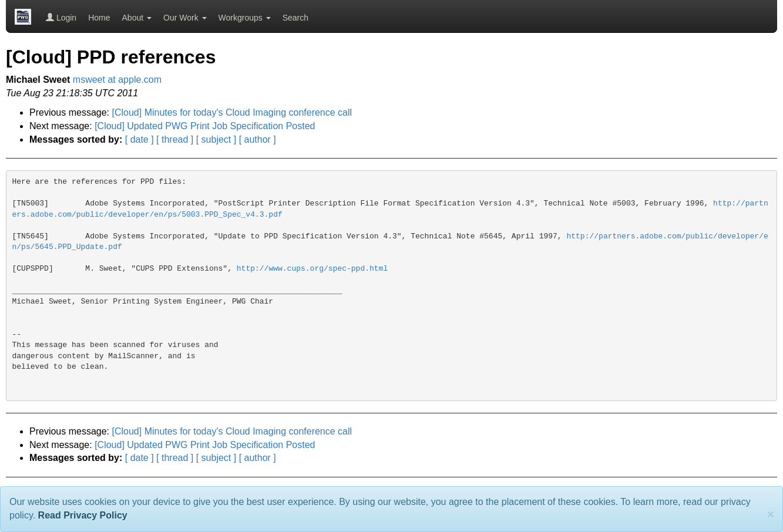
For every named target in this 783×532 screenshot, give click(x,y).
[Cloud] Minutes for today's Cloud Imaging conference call (232, 112)
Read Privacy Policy (83, 515)
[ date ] (140, 139)
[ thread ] (175, 139)
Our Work (185, 18)
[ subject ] (216, 139)
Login (61, 18)
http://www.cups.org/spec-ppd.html (312, 269)
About (137, 18)
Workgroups (245, 18)
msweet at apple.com (117, 80)
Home (99, 18)
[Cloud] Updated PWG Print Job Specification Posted (205, 126)
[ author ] (258, 139)
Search (295, 18)
